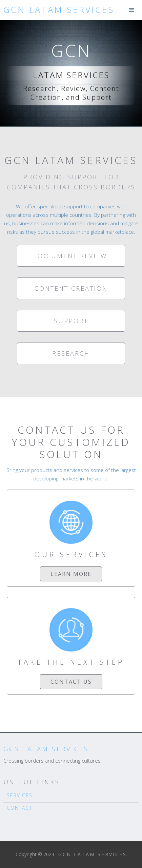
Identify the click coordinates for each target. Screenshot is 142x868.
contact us (71, 682)
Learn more (71, 574)
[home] (57, 10)
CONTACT (19, 808)
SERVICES (20, 795)
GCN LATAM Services (46, 749)
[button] (132, 10)
